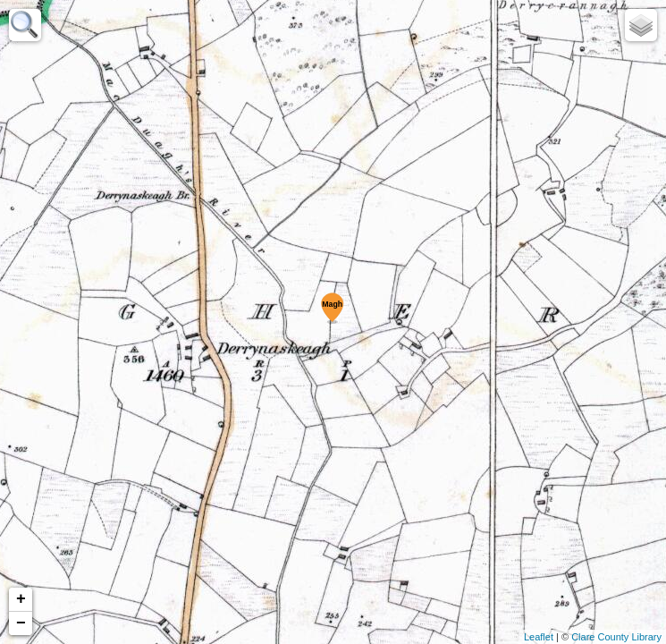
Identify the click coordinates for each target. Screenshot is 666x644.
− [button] (21, 623)
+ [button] (21, 599)
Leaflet (539, 637)
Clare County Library (616, 637)
